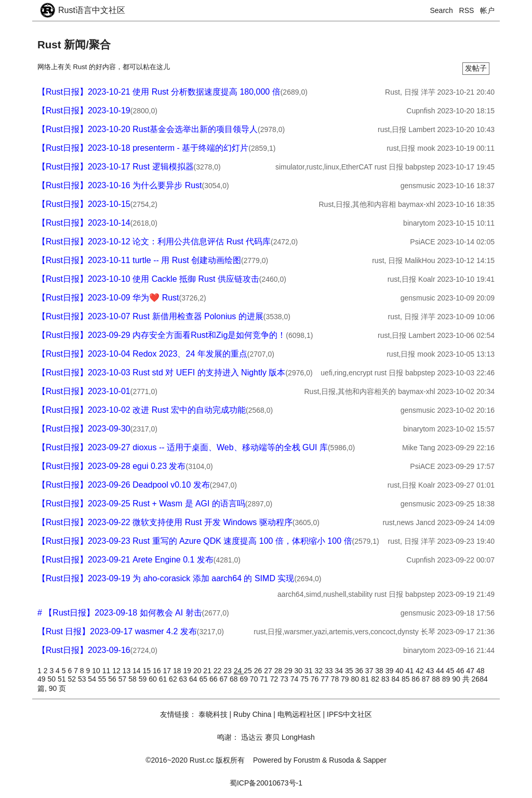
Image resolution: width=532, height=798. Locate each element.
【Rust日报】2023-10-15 (84, 204)
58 (133, 679)
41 (411, 671)
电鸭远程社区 (299, 714)
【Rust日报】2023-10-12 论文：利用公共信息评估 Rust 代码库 (154, 241)
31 (309, 671)
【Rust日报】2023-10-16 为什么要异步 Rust (120, 185)
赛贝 (272, 737)
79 (346, 679)
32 (320, 671)
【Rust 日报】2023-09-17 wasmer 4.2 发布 (117, 631)
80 (356, 679)
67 (224, 679)
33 (330, 671)
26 (259, 671)
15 (148, 671)
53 (83, 679)
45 (451, 671)
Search (442, 10)
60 (154, 679)
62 (174, 679)
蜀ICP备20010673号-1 (266, 783)
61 (164, 679)
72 (275, 679)
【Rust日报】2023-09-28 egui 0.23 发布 (111, 466)
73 (285, 679)
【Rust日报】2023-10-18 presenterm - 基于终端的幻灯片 (143, 148)
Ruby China (252, 714)
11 (107, 671)
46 (461, 671)
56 (113, 679)
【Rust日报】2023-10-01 (84, 391)
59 (144, 679)
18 (178, 671)
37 (370, 671)
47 (471, 671)
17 (168, 671)
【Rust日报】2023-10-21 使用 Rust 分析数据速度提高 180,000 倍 (159, 92)
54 (93, 679)
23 (228, 671)
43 (431, 671)
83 (386, 679)
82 (376, 679)
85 (407, 679)
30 (300, 671)
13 (128, 671)
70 (255, 679)
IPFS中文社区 (349, 714)
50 (52, 679)
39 (390, 671)
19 (188, 671)
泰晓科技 (213, 714)
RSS (467, 10)
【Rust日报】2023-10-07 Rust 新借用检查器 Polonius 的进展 (150, 316)
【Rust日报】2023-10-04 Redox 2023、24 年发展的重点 (142, 354)
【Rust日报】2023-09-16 (84, 650)
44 (441, 671)
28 (279, 671)
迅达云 (252, 737)
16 (158, 671)
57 (123, 679)
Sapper (375, 760)
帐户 (487, 10)
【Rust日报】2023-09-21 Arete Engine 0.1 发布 (125, 560)
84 (396, 679)
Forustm (307, 760)
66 (214, 679)
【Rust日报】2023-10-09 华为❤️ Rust (108, 298)
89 (447, 679)
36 (360, 671)
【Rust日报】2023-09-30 (84, 429)
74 (295, 679)
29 (289, 671)
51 (63, 679)
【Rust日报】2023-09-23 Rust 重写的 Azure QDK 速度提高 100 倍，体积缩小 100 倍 (195, 541)
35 (350, 671)
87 (427, 679)
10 (97, 671)
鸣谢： (228, 737)
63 (184, 679)
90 (457, 679)
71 (265, 679)
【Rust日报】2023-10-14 (84, 223)
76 (316, 679)
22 (218, 671)
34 (340, 671)
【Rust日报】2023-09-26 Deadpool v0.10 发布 (124, 485)
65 (204, 679)
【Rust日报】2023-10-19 (84, 110)
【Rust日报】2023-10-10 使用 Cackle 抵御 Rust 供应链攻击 (148, 279)
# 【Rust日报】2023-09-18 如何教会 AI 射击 (120, 613)
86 (416, 679)
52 (72, 679)
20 (198, 671)
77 (325, 679)
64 (194, 679)
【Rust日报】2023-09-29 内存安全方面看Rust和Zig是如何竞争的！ (162, 335)
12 (117, 671)
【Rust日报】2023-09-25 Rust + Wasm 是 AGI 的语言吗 (141, 503)
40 (400, 671)
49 (42, 679)
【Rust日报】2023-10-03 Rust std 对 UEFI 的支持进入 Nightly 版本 (161, 372)
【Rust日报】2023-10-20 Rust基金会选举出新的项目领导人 (148, 129)
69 (244, 679)
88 (437, 679)
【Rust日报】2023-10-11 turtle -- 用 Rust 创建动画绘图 (139, 260)
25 (249, 671)
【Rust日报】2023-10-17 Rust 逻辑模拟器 (116, 167)
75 (305, 679)
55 (103, 679)
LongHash (298, 737)
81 (366, 679)
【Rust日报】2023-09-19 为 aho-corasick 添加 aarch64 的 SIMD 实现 (166, 578)
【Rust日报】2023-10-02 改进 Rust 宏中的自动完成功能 (142, 410)
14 (137, 671)
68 (235, 679)
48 (481, 671)
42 (421, 671)
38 (380, 671)
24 (239, 671)
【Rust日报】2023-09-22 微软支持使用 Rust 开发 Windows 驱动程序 (165, 522)
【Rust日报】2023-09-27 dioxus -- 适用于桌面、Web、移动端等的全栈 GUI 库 (183, 447)
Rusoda (341, 760)
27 (269, 671)
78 (336, 679)
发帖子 (476, 68)
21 (208, 671)
